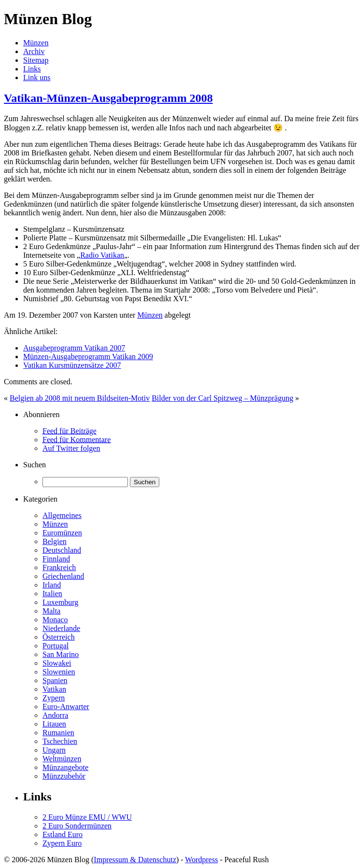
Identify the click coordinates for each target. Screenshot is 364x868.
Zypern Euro (62, 843)
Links (32, 69)
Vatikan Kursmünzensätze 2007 (72, 365)
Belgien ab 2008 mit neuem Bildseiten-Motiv (80, 398)
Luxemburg (60, 602)
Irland (52, 585)
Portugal (56, 646)
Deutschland (62, 550)
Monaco (55, 620)
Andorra (55, 715)
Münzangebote (65, 767)
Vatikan (54, 689)
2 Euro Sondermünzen (77, 826)
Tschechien (60, 741)
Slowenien (59, 672)
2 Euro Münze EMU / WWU (87, 817)
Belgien (55, 541)
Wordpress (201, 860)
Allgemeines (62, 515)
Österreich (59, 637)
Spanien (55, 680)
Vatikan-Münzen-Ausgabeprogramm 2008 (108, 98)
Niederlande (61, 628)
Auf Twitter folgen (71, 448)
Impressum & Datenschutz (135, 860)
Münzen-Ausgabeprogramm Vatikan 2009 (88, 357)
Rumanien (58, 733)
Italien (52, 594)
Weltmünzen (62, 759)
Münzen (36, 43)
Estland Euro (63, 834)
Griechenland (63, 576)
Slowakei (57, 663)
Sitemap (36, 60)
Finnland (56, 559)
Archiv (34, 51)
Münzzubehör (64, 776)
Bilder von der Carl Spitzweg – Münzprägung (222, 398)
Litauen (54, 724)
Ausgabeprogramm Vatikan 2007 (74, 348)
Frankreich (59, 567)
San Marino (61, 654)
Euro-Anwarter (66, 707)
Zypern (54, 698)
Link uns (37, 77)
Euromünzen (62, 533)
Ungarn (54, 750)
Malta (51, 611)
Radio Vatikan (102, 255)
